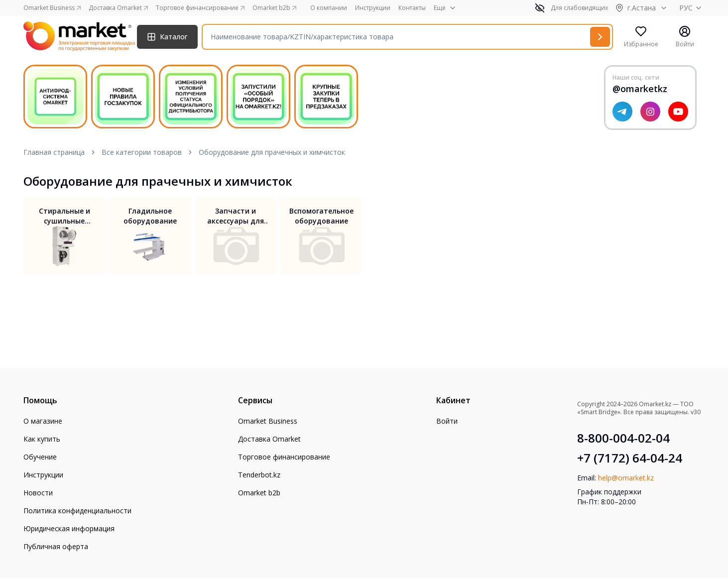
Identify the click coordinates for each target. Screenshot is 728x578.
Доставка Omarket (269, 439)
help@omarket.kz (626, 478)
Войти (447, 421)
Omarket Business (268, 421)
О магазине (43, 421)
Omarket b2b (259, 493)
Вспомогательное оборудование (321, 216)
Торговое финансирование (284, 457)
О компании (329, 8)
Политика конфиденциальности (77, 511)
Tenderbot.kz (259, 475)
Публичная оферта (56, 546)
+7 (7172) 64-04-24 (630, 458)
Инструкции (373, 8)
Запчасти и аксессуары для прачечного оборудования (236, 216)
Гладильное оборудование (150, 216)
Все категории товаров (142, 152)
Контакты (412, 8)
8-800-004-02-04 (623, 438)
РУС (692, 8)
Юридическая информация (69, 528)
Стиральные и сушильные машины (64, 216)
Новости (38, 493)
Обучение (40, 457)
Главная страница (54, 152)
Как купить (42, 439)
